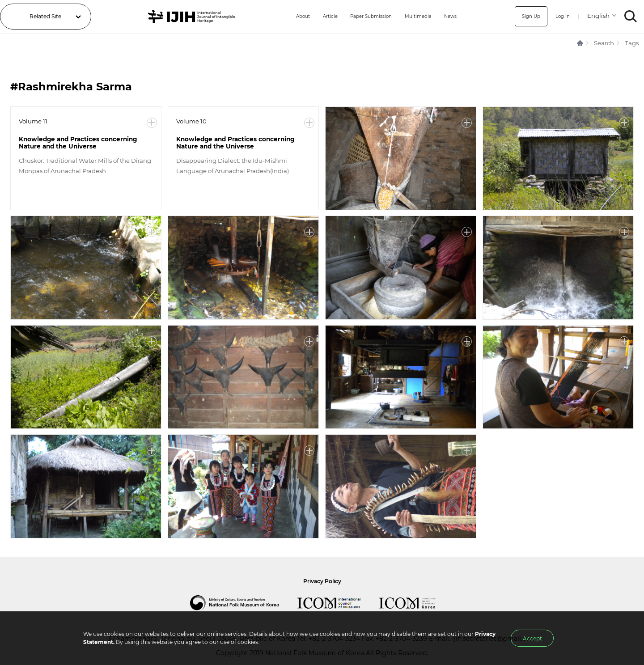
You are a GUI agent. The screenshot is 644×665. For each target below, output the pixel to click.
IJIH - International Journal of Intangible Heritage (185, 17)
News (452, 16)
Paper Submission (364, 16)
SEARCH (631, 16)
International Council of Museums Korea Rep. (416, 603)
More (152, 123)
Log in (561, 16)
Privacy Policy (322, 581)
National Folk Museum (244, 603)
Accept (532, 638)
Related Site (45, 16)
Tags (632, 43)
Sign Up (527, 16)
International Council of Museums (338, 603)
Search (604, 43)
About (288, 16)
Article (318, 16)
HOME (580, 43)
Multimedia (416, 16)
